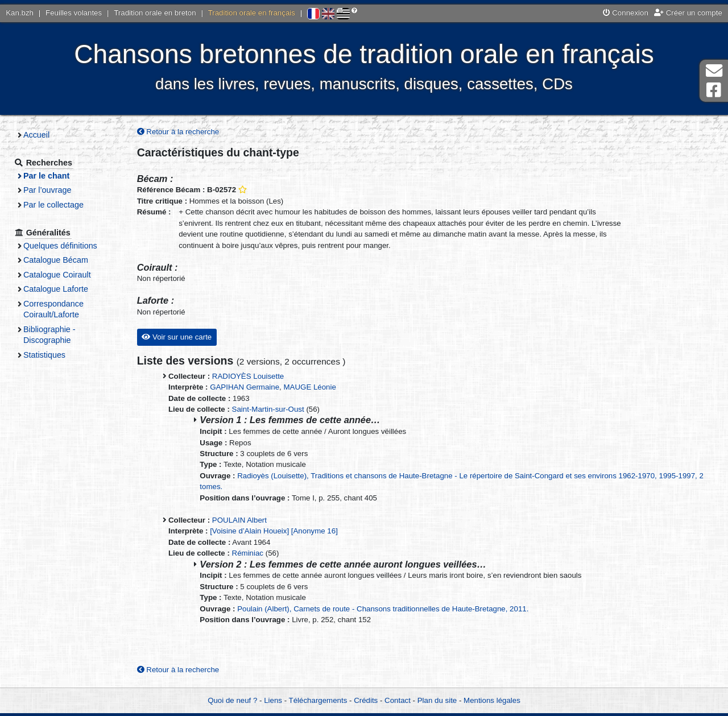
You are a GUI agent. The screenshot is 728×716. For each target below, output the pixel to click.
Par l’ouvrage (47, 190)
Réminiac (248, 553)
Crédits (366, 700)
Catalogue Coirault (57, 275)
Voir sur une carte (177, 337)
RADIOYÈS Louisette (248, 376)
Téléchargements (318, 700)
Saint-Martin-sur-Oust (268, 409)
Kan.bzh (20, 13)
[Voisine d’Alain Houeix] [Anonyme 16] (274, 531)
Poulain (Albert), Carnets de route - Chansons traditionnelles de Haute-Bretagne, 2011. (383, 609)
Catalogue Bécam (56, 260)
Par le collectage (53, 205)
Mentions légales (492, 700)
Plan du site (437, 700)
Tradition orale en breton (155, 13)
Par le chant (46, 176)
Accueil (36, 135)
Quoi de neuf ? (232, 700)
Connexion (626, 13)
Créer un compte (688, 13)
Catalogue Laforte (56, 289)
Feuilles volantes (74, 13)
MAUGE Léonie (309, 387)
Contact (398, 700)
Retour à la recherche (178, 132)
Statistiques (44, 355)
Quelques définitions (60, 246)
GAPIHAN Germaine (245, 387)
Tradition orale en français (252, 13)
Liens (273, 700)
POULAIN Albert (239, 520)
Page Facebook (714, 90)
